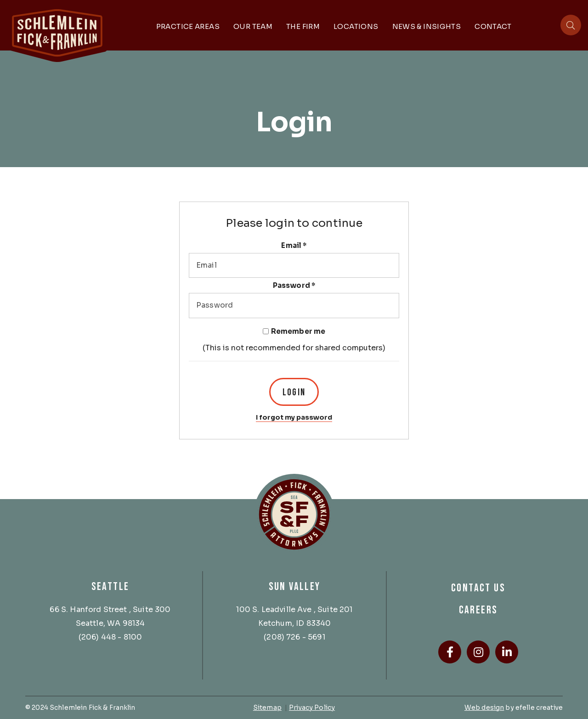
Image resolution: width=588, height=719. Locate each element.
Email (294, 246)
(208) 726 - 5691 (294, 637)
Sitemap (267, 708)
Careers (478, 610)
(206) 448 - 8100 (110, 637)
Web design (484, 708)
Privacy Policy (312, 708)
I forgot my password (294, 417)
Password (294, 286)
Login (294, 392)
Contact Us (478, 588)
